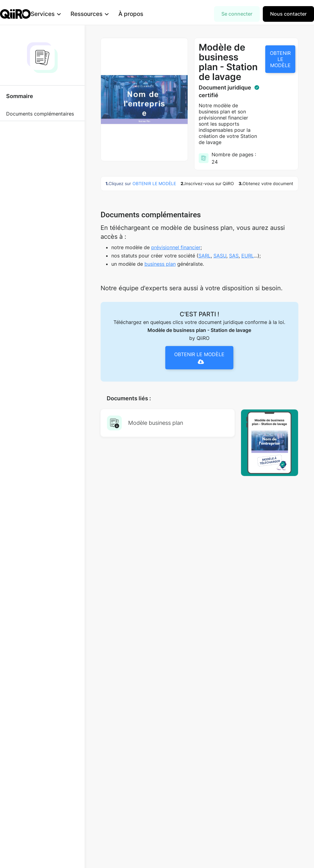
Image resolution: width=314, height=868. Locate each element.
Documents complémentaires (40, 114)
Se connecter (237, 14)
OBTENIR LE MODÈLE (280, 59)
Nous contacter (288, 14)
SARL (205, 256)
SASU (220, 256)
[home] (15, 14)
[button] (56, 14)
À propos (141, 14)
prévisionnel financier (176, 247)
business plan (160, 264)
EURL (248, 256)
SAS (234, 256)
